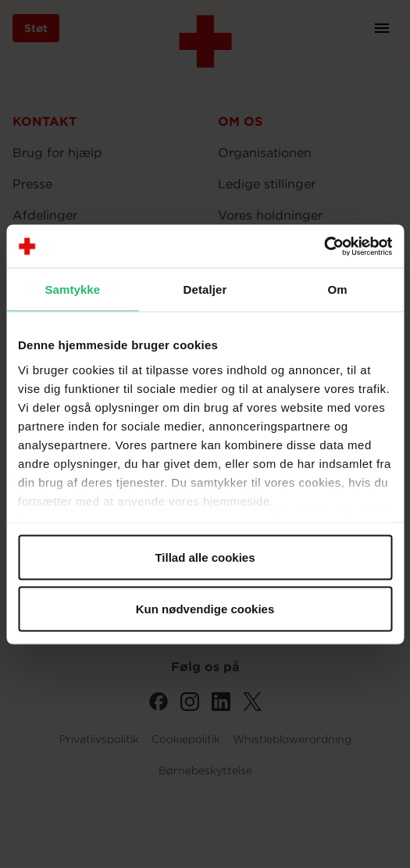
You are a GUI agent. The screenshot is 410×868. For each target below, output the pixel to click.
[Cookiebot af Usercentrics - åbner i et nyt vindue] (324, 246)
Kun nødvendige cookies (205, 608)
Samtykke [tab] (72, 289)
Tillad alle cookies (205, 557)
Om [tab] (338, 289)
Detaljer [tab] (205, 289)
